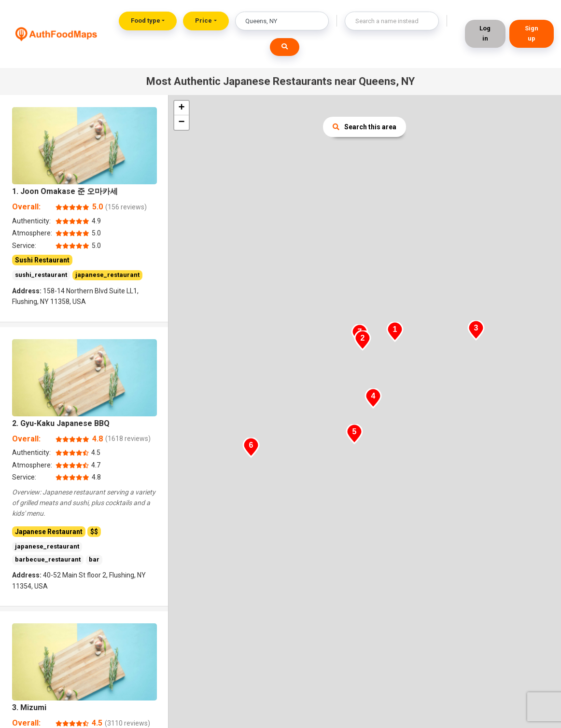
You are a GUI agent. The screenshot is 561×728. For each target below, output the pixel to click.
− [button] (181, 123)
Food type (146, 21)
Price (203, 21)
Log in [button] (485, 33)
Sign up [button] (532, 33)
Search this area (365, 127)
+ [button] (181, 108)
